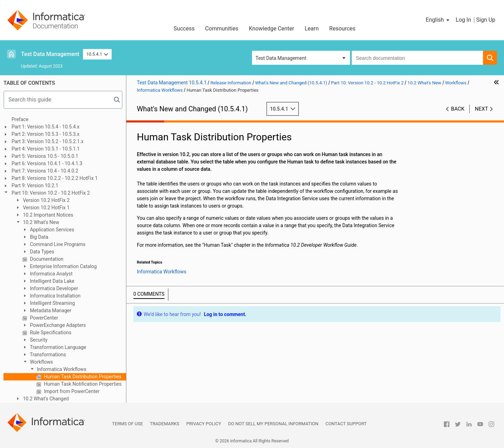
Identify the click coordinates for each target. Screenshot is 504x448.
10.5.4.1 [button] (97, 54)
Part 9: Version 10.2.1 (35, 185)
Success (184, 29)
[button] (438, 20)
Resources (342, 29)
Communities (222, 29)
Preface (20, 119)
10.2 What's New (40, 222)
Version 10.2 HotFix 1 (46, 208)
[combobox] (417, 58)
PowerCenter (43, 318)
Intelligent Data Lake (51, 281)
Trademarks (164, 424)
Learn (312, 29)
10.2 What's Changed (45, 399)
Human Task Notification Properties (82, 384)
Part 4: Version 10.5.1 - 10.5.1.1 (46, 149)
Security (38, 340)
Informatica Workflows (61, 369)
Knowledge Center (272, 29)
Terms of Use (127, 424)
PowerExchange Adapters (57, 325)
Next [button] (482, 109)
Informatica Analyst (51, 274)
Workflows (41, 362)
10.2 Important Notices (47, 215)
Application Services (51, 230)
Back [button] (458, 109)
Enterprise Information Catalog (63, 266)
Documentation (46, 259)
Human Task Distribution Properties (82, 377)
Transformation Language (57, 347)
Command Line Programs (57, 244)
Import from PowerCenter (71, 391)
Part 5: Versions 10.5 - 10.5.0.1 (45, 156)
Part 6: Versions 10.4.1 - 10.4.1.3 (47, 163)
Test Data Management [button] (281, 58)
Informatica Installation (55, 296)
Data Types (41, 252)
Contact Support (346, 424)
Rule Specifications (50, 332)
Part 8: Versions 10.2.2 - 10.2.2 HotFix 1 (55, 178)
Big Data (38, 237)
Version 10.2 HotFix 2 (46, 200)
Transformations (47, 355)
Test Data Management (50, 54)
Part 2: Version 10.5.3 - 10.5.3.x (45, 134)
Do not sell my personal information (273, 424)
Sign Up (486, 20)
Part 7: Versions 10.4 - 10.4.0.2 (45, 171)
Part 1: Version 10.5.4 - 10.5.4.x (45, 127)
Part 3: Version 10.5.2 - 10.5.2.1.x (48, 141)
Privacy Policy (204, 424)
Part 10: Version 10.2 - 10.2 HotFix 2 (51, 193)
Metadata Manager (50, 310)
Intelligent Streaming (52, 303)
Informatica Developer (53, 288)
